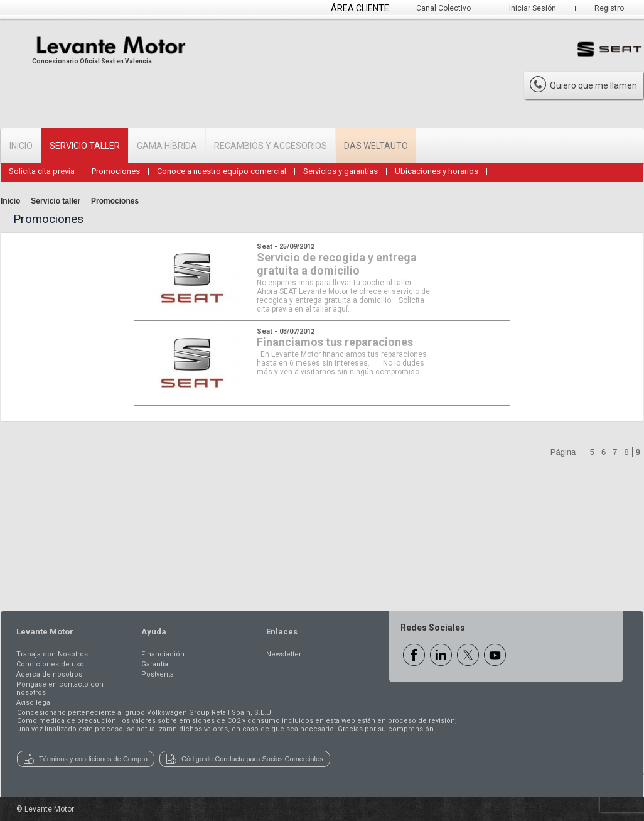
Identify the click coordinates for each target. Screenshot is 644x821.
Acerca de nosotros (49, 674)
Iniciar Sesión (533, 8)
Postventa (158, 674)
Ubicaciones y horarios (437, 171)
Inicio (21, 146)
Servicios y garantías (341, 171)
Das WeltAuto (376, 146)
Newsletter (284, 654)
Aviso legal (34, 703)
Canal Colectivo (443, 8)
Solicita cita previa (42, 171)
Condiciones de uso (50, 664)
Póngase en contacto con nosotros (60, 688)
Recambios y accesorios (271, 146)
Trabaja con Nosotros (52, 654)
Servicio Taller (85, 146)
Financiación (163, 654)
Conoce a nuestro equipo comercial (222, 171)
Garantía (155, 664)
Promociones (116, 171)
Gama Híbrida (167, 146)
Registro (609, 8)
